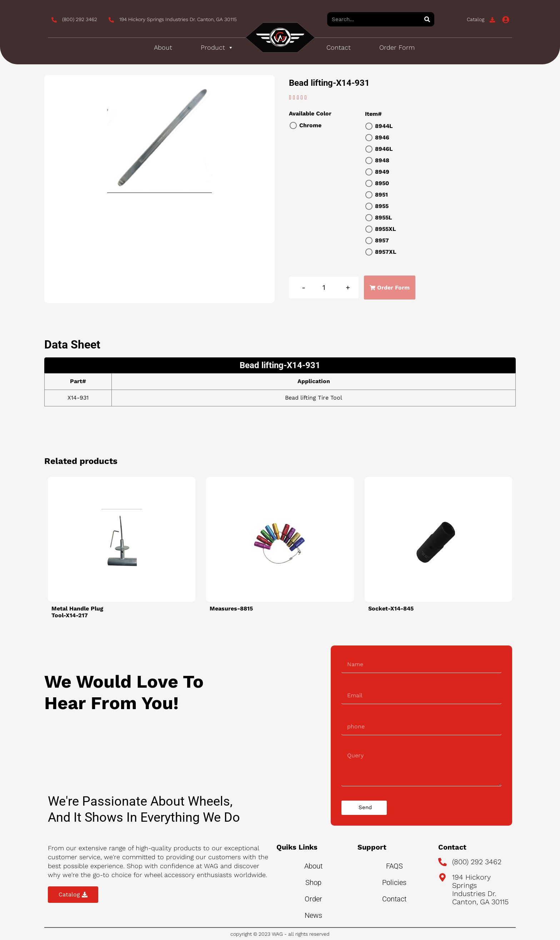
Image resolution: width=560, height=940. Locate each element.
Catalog (476, 19)
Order (313, 899)
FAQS (394, 866)
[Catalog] (492, 20)
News (313, 915)
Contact (339, 47)
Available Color (310, 113)
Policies (394, 882)
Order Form (397, 47)
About (163, 47)
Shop (313, 882)
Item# (373, 114)
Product (217, 48)
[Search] (427, 19)
